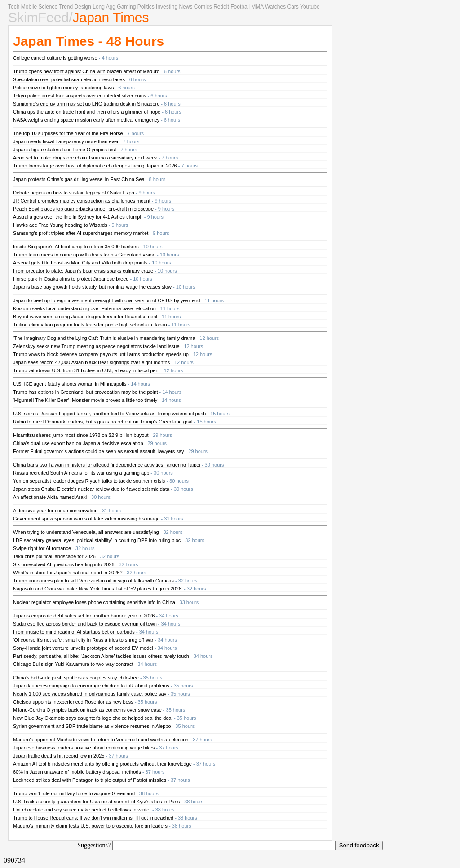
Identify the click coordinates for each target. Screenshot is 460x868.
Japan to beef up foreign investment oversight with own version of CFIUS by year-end (106, 300)
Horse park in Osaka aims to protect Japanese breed (71, 279)
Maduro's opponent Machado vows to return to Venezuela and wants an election (101, 740)
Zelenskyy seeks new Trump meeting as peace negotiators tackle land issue (96, 346)
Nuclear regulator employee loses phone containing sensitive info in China (94, 602)
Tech (14, 7)
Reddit (221, 7)
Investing (167, 7)
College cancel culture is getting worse (55, 58)
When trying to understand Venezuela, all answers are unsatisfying (86, 532)
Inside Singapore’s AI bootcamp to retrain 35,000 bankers (76, 247)
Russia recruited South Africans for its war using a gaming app (81, 473)
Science (48, 7)
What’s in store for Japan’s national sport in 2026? (68, 573)
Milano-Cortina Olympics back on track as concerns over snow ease (87, 710)
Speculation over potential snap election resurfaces (69, 79)
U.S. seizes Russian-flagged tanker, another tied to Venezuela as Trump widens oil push (109, 414)
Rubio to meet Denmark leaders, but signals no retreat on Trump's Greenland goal (103, 422)
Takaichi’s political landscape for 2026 (54, 556)
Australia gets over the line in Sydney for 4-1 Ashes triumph (78, 217)
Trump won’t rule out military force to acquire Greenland (74, 793)
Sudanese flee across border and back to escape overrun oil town (85, 624)
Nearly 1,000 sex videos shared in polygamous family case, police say (90, 694)
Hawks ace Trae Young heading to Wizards (60, 225)
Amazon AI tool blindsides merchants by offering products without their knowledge (102, 764)
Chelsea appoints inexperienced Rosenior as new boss (73, 702)
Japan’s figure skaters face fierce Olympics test (65, 150)
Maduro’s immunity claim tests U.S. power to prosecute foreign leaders (90, 826)
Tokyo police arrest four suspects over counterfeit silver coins (80, 96)
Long (99, 7)
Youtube (310, 7)
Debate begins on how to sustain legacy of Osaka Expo (74, 193)
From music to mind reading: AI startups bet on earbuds (74, 632)
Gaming (126, 7)
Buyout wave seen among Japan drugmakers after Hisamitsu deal (85, 317)
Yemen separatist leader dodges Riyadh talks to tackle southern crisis (89, 481)
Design (83, 7)
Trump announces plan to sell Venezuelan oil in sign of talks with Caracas (93, 581)
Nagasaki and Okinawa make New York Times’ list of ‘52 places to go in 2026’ (98, 589)
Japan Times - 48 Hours (88, 41)
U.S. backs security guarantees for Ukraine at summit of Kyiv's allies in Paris (96, 802)
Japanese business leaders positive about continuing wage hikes (84, 748)
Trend (66, 7)
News (186, 7)
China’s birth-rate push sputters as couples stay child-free (76, 678)
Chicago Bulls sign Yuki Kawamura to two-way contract (73, 664)
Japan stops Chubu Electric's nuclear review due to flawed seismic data (91, 489)
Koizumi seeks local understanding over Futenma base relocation (84, 308)
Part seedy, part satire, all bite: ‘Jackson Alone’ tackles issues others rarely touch (101, 656)
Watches (275, 7)
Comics (203, 7)
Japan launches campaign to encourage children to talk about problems (91, 686)
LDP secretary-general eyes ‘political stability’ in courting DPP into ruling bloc (97, 540)
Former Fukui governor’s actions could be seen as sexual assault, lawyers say (99, 451)
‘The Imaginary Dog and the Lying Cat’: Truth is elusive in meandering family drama (104, 338)
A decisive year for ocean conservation (55, 511)
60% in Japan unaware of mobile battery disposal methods (77, 772)
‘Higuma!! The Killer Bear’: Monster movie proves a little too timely (85, 400)
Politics (146, 7)
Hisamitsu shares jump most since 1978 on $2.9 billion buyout (81, 435)
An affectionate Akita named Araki (50, 497)
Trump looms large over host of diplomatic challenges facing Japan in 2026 (95, 166)
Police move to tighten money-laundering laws (63, 88)
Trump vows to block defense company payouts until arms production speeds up (101, 354)
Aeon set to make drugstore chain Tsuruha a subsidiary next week (85, 158)
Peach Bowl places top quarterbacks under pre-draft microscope (83, 209)
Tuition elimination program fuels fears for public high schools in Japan (90, 325)
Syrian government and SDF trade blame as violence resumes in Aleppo (92, 726)
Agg (111, 7)
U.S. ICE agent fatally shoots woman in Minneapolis (70, 384)
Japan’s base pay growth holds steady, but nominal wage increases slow (92, 287)
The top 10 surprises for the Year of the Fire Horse (68, 133)
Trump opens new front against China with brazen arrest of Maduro (86, 71)
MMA (257, 7)
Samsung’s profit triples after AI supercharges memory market (81, 233)
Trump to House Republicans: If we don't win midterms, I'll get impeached (93, 818)
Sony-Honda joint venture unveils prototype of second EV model (83, 648)
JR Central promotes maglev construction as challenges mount (82, 201)
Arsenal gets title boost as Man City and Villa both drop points (80, 263)
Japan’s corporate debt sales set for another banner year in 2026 (84, 616)
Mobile (29, 7)
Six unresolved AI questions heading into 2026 (64, 564)
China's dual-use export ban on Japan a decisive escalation (78, 443)
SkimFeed (38, 17)
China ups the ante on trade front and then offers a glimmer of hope (87, 112)
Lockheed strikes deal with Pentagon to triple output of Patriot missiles (90, 780)
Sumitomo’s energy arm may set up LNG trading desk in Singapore (86, 104)
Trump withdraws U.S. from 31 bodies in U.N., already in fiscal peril (86, 370)
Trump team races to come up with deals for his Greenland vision (84, 255)
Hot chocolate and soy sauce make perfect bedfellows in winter (82, 810)
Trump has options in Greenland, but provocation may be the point (85, 392)
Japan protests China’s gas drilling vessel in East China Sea (79, 179)
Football (240, 7)
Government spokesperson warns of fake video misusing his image (86, 519)
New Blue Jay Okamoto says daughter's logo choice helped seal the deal (93, 718)
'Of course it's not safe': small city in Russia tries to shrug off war (83, 640)
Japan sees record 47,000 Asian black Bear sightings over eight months (91, 362)
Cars (293, 7)
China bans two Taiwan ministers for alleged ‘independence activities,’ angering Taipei (107, 465)
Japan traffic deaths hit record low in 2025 (59, 756)
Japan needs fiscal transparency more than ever (66, 141)
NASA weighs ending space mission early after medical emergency (86, 120)
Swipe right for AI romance (42, 548)
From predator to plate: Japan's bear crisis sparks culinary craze (83, 271)
